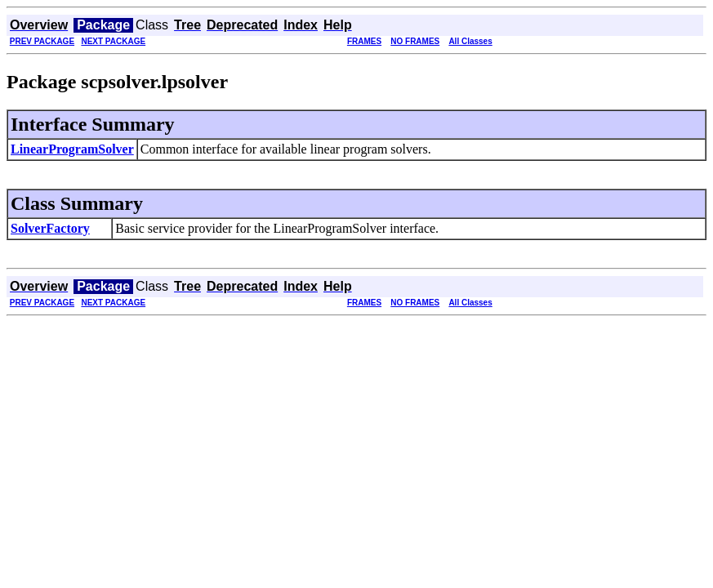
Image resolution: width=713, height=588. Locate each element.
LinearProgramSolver (72, 149)
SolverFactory (50, 228)
